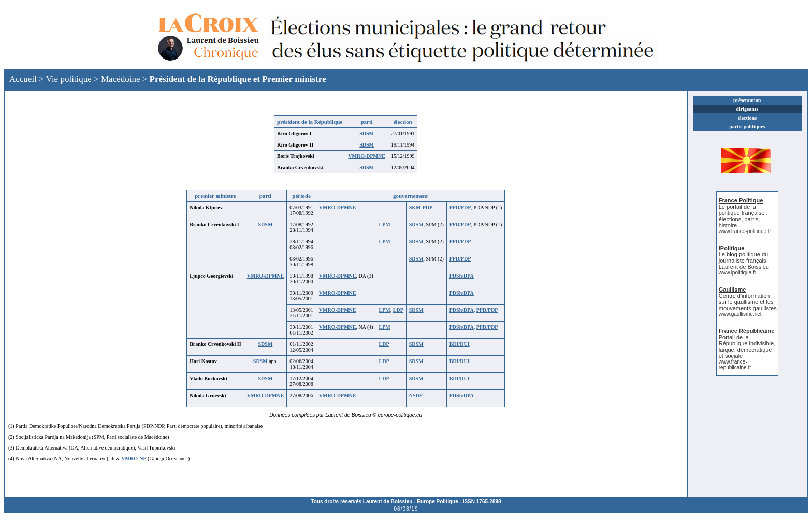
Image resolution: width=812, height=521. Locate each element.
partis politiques (747, 127)
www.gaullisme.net (740, 314)
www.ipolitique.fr (737, 273)
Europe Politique (437, 502)
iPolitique (732, 248)
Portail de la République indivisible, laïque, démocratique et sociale (747, 346)
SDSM (367, 133)
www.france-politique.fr (745, 231)
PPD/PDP (460, 207)
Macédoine (121, 79)
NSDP (416, 395)
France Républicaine (747, 331)
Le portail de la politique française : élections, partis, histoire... (743, 216)
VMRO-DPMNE (367, 156)
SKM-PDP (421, 207)
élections (747, 118)
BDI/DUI (460, 344)
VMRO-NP (134, 459)
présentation (747, 100)
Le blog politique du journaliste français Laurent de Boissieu (744, 260)
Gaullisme (733, 290)
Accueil (23, 79)
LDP (398, 310)
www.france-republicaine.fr (735, 365)
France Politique (741, 200)
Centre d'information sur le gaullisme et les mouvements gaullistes (748, 302)
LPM (385, 225)
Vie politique (69, 79)
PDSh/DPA (462, 276)
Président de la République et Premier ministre (238, 79)
